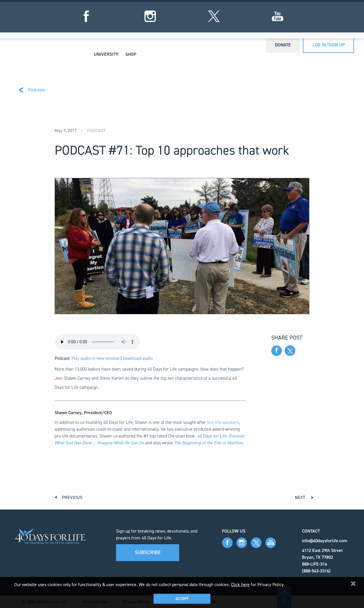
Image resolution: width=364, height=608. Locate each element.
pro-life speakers (223, 422)
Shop (131, 54)
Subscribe (148, 552)
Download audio (138, 358)
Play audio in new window (95, 358)
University (106, 54)
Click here (240, 585)
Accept (182, 599)
